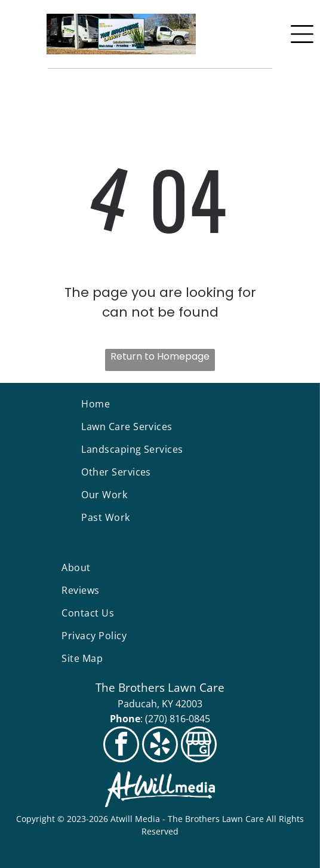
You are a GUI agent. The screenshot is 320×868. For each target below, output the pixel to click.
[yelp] (160, 746)
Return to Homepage (160, 356)
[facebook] (121, 746)
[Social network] (199, 746)
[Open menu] (302, 34)
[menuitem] (160, 404)
